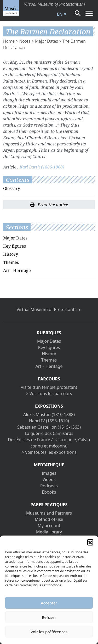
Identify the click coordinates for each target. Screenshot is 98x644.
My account (49, 526)
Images (49, 473)
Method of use (49, 519)
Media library (49, 532)
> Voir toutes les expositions (49, 452)
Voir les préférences (49, 632)
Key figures (15, 246)
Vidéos (49, 479)
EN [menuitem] (60, 14)
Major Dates (47, 41)
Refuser (49, 617)
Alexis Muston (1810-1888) (49, 414)
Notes (25, 41)
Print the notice (49, 205)
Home (9, 41)
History (11, 254)
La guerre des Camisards (49, 433)
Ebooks (49, 492)
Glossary (12, 188)
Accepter (49, 603)
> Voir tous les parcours (49, 394)
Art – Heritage (49, 366)
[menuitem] (61, 14)
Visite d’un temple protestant (49, 387)
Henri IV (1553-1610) (49, 421)
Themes (11, 262)
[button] (90, 542)
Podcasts (49, 486)
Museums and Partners (49, 513)
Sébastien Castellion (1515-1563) (49, 427)
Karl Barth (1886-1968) (42, 167)
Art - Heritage (17, 270)
